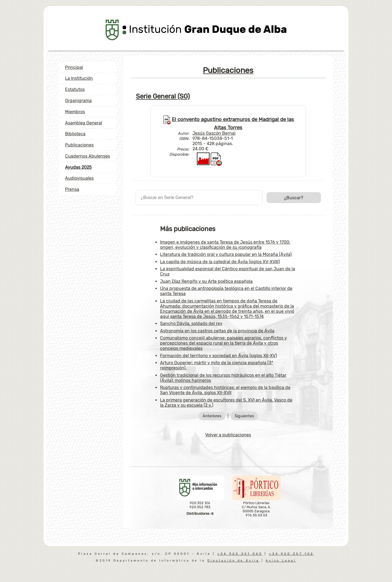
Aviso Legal (281, 561)
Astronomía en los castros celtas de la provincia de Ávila (217, 331)
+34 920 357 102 (291, 554)
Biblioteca (75, 134)
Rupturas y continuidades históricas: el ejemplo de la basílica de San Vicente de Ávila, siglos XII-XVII (225, 390)
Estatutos (75, 89)
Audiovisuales (79, 178)
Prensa (72, 189)
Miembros (75, 112)
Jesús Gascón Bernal (214, 133)
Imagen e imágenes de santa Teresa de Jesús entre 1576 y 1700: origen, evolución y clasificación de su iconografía (225, 245)
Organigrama (78, 101)
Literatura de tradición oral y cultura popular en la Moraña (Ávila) (226, 254)
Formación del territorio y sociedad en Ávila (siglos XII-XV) (218, 356)
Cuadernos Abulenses (88, 156)
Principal (74, 67)
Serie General (163, 96)
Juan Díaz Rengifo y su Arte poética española (206, 281)
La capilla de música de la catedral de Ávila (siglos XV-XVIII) (220, 262)
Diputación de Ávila (233, 561)
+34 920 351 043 (240, 554)
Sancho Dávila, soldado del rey (191, 324)
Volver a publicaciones (228, 435)
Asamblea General (84, 123)
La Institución (79, 78)
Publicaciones (79, 145)
